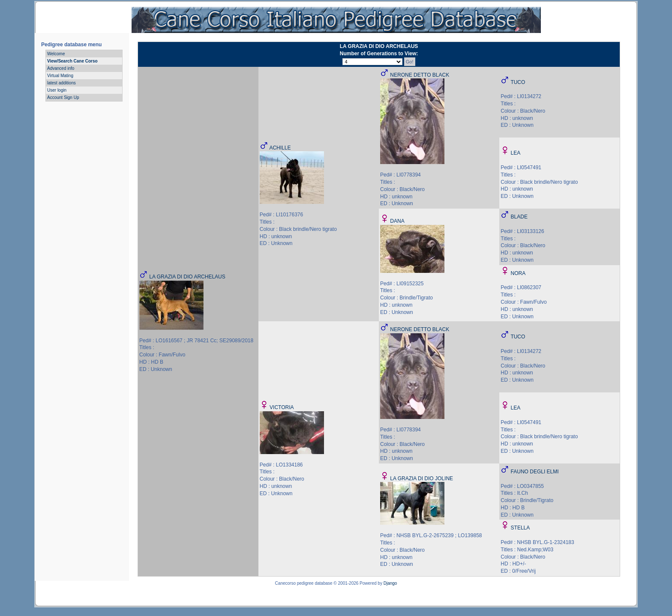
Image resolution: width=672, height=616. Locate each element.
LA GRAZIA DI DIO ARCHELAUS (187, 277)
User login (57, 90)
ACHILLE (280, 148)
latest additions (61, 83)
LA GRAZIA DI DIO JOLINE (421, 478)
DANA (397, 221)
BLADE (519, 217)
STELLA (520, 528)
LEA (516, 153)
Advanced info (61, 68)
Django (390, 583)
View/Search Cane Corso (72, 61)
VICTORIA (282, 407)
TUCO (518, 82)
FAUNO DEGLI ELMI (535, 472)
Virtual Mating (60, 76)
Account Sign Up (63, 97)
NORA (518, 273)
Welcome (56, 54)
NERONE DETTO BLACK (420, 75)
